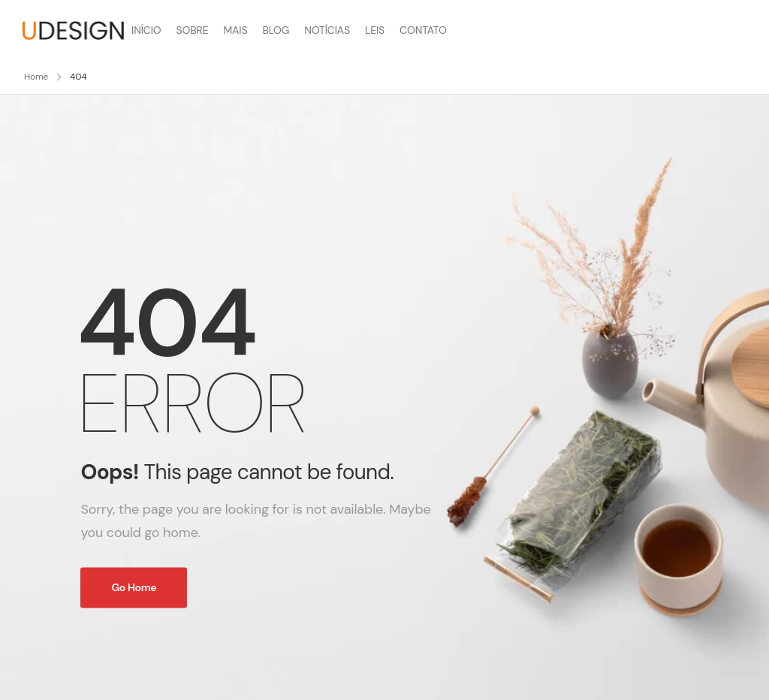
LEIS (375, 30)
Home (36, 77)
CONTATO (423, 30)
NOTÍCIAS (327, 30)
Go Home (134, 587)
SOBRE (193, 30)
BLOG (276, 30)
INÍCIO (146, 30)
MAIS (235, 30)
